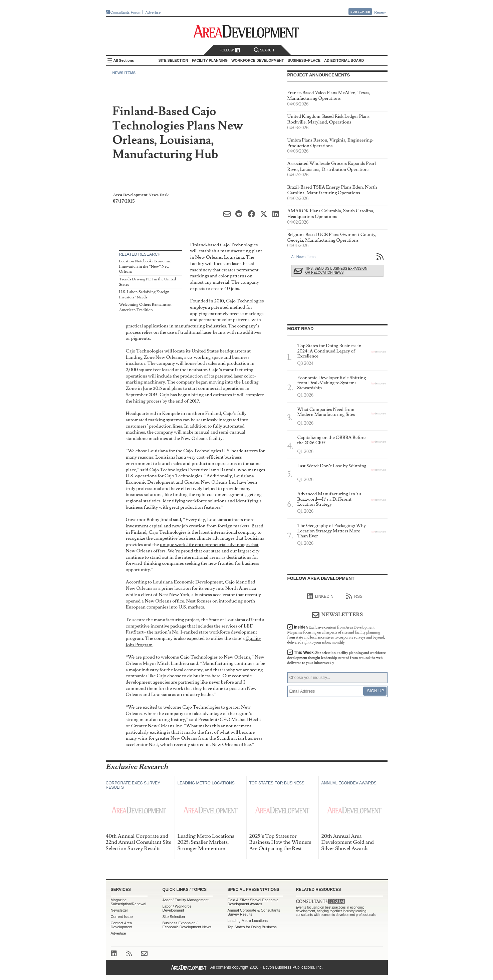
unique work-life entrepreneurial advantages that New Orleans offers (192, 548)
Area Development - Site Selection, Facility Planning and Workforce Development (246, 31)
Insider (336, 635)
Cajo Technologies (201, 707)
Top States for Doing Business (252, 927)
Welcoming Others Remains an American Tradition (145, 307)
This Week (337, 658)
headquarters (233, 351)
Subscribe (360, 12)
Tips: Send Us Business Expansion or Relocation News (336, 271)
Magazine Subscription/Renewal (129, 902)
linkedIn (320, 596)
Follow (230, 50)
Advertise (153, 12)
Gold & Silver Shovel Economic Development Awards (253, 902)
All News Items (304, 257)
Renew (380, 12)
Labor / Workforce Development (177, 908)
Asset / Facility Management (186, 900)
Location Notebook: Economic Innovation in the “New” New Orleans (145, 266)
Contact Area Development (122, 925)
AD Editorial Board (344, 60)
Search (264, 50)
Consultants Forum (126, 12)
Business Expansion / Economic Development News (187, 925)
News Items (124, 73)
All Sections (124, 60)
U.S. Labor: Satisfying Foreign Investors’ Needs (144, 295)
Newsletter (119, 910)
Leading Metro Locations (248, 921)
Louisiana (234, 257)
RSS (354, 596)
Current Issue (122, 917)
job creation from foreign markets (215, 526)
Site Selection (174, 917)
